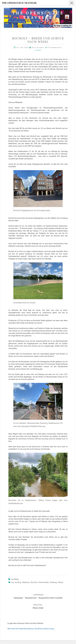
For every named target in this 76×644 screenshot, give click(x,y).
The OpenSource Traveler (19, 3)
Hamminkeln (44, 582)
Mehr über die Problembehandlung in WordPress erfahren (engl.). (31, 629)
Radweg (53, 582)
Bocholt (34, 582)
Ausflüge (15, 579)
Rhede (60, 582)
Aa (12, 582)
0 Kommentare (55, 47)
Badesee (26, 582)
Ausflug (18, 582)
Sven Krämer (38, 47)
